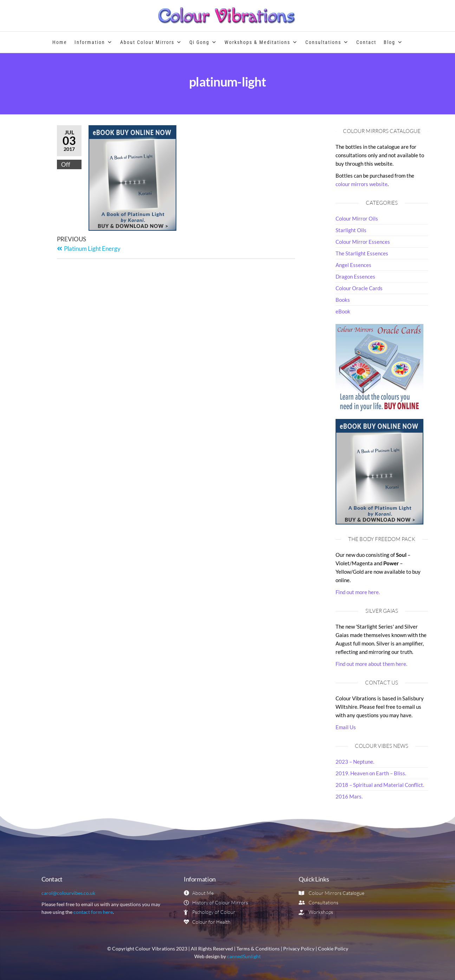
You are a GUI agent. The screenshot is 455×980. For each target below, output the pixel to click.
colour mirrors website (362, 184)
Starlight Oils (351, 230)
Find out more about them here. (371, 664)
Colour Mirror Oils (357, 218)
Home (60, 42)
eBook (343, 311)
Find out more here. (358, 592)
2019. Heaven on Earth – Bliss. (371, 773)
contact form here (93, 912)
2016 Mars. (349, 796)
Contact (366, 42)
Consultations (327, 42)
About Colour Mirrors (151, 42)
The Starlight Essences (362, 253)
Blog (393, 42)
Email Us (346, 727)
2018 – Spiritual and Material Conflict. (380, 785)
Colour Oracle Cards (359, 288)
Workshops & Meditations (261, 42)
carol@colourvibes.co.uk (68, 893)
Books (343, 300)
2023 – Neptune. (355, 762)
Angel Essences (353, 265)
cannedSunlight (244, 956)
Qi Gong (203, 42)
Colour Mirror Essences (363, 242)
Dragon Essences (355, 276)
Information (94, 42)
